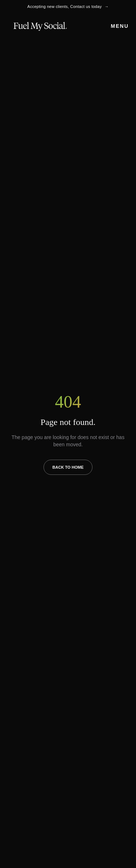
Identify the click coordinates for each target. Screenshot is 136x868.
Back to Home (68, 467)
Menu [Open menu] (120, 26)
